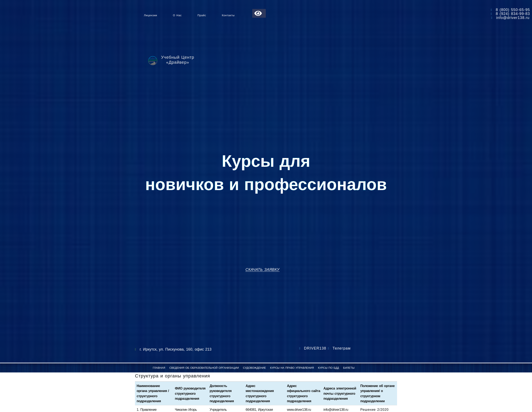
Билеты (349, 368)
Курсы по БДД (328, 368)
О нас (177, 15)
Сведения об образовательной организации (204, 368)
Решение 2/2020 (374, 410)
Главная (159, 368)
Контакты (228, 15)
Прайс (202, 15)
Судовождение (254, 368)
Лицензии (151, 15)
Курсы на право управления (292, 368)
